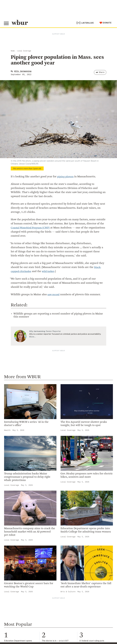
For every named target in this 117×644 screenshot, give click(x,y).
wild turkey (50, 271)
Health (7, 430)
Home (13, 51)
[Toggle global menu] (7, 23)
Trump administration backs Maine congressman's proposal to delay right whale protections (27, 477)
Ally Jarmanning (23, 71)
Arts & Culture (68, 592)
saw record (54, 295)
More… (32, 337)
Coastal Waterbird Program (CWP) (32, 228)
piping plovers (66, 177)
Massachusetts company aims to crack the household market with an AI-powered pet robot (30, 532)
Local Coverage (24, 51)
